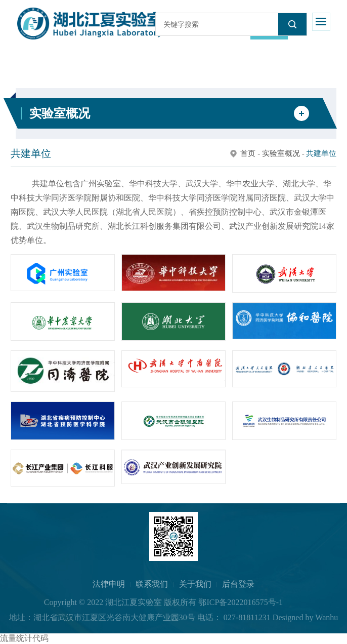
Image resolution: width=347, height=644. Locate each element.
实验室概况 (281, 153)
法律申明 (109, 584)
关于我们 (195, 584)
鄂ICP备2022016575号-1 (241, 602)
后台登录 (238, 584)
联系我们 (152, 584)
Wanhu (327, 617)
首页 (248, 153)
